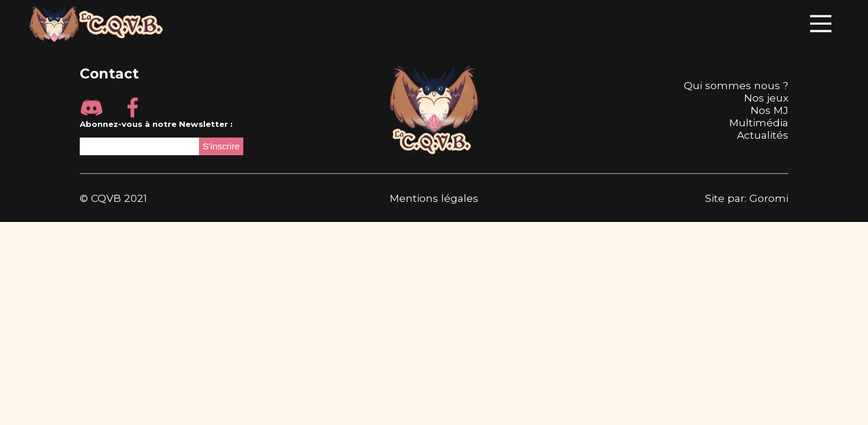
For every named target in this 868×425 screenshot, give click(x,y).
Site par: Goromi (747, 198)
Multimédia (759, 122)
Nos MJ (769, 110)
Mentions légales (434, 198)
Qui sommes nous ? (736, 85)
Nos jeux (766, 98)
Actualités (763, 135)
